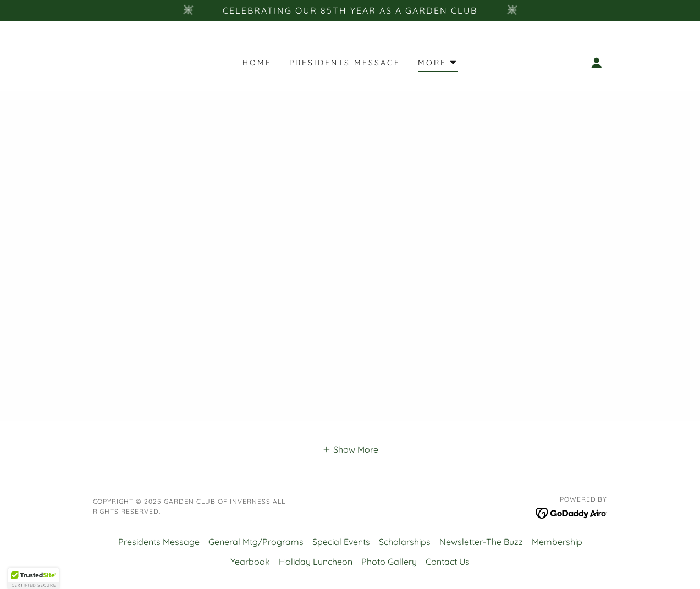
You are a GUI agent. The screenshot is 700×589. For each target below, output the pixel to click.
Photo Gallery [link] (389, 562)
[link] (572, 512)
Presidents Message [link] (345, 63)
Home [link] (257, 63)
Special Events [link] (341, 542)
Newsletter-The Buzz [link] (481, 542)
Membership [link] (557, 542)
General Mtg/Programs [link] (256, 542)
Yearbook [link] (250, 562)
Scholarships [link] (405, 542)
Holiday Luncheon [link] (316, 562)
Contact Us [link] (448, 562)
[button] (438, 64)
